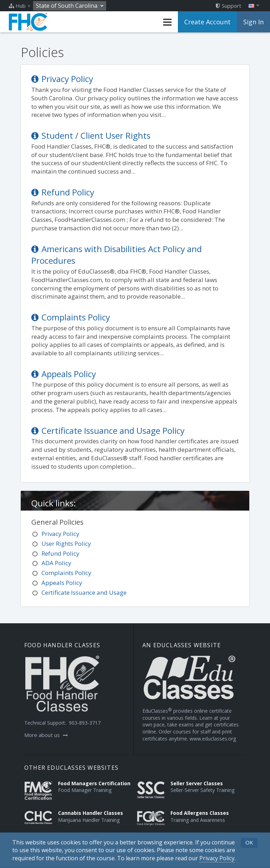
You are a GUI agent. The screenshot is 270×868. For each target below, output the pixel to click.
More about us (46, 735)
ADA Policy (56, 563)
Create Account (207, 22)
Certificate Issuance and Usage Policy (108, 430)
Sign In (253, 22)
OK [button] (249, 842)
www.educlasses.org (213, 739)
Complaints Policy (71, 317)
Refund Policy (63, 192)
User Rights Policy (66, 544)
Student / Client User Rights (91, 135)
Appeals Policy (64, 374)
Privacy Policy (62, 79)
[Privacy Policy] (217, 858)
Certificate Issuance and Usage (84, 592)
